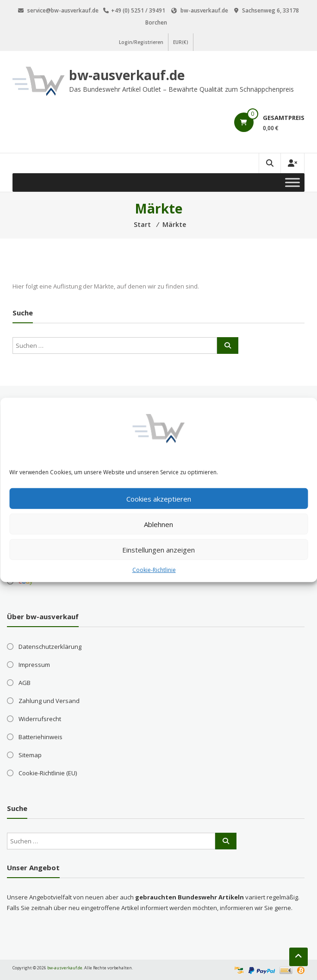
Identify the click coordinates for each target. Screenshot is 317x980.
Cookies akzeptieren (159, 498)
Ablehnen (158, 524)
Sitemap (30, 755)
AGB (25, 683)
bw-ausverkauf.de (127, 75)
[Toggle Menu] (292, 182)
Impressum (34, 665)
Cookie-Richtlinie (154, 570)
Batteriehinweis (40, 737)
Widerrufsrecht (40, 719)
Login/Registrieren (141, 42)
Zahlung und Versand (49, 701)
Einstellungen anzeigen (158, 549)
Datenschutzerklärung (50, 647)
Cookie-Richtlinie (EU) (48, 773)
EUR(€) (181, 42)
